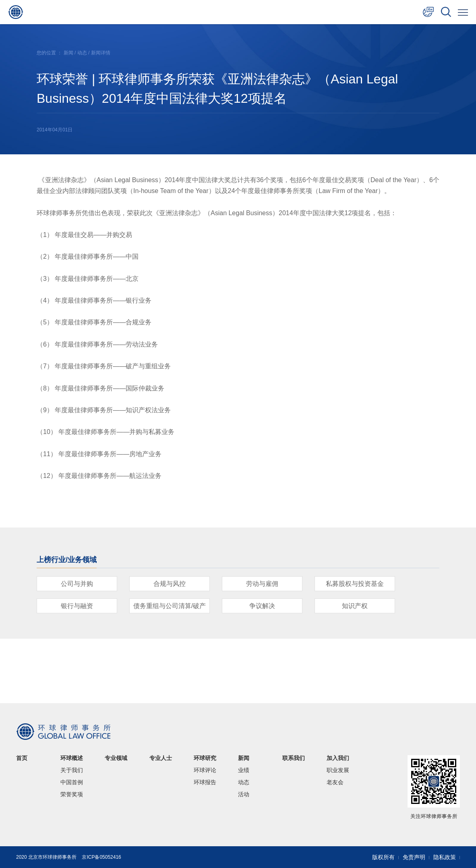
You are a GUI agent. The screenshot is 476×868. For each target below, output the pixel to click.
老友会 (335, 782)
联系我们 (294, 758)
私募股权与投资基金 (355, 584)
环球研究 (205, 758)
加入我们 (338, 758)
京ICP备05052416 (101, 857)
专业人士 (161, 758)
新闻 (68, 53)
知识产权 (355, 606)
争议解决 (262, 606)
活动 (244, 794)
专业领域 (116, 758)
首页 (22, 758)
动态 (82, 53)
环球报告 (205, 782)
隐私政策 (445, 857)
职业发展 (338, 770)
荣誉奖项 (72, 794)
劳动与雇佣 (262, 584)
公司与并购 (77, 584)
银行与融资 (77, 606)
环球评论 (205, 770)
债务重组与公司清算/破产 (170, 606)
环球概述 (72, 758)
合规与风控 (170, 584)
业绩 (244, 770)
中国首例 (72, 782)
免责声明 (414, 857)
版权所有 (383, 857)
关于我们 (72, 770)
